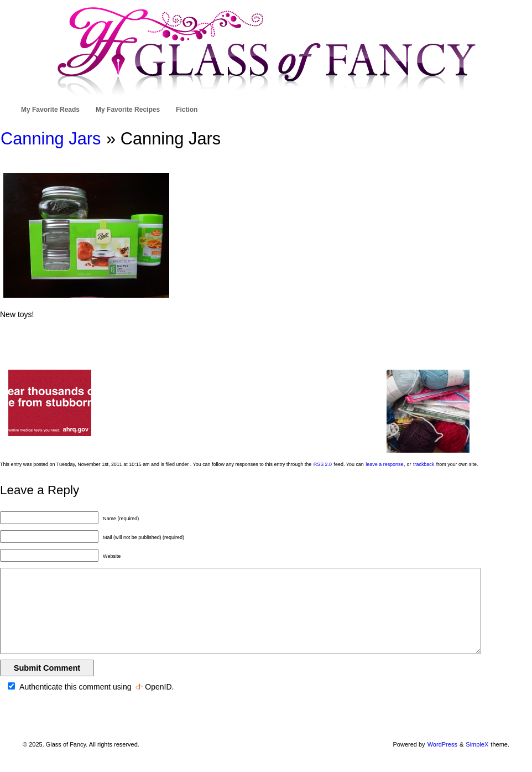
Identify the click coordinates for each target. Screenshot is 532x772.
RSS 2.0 (323, 464)
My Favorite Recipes (128, 110)
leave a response (384, 464)
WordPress (442, 744)
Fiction (187, 110)
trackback (424, 464)
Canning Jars (51, 139)
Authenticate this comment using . (91, 687)
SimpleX (477, 744)
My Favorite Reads (50, 110)
